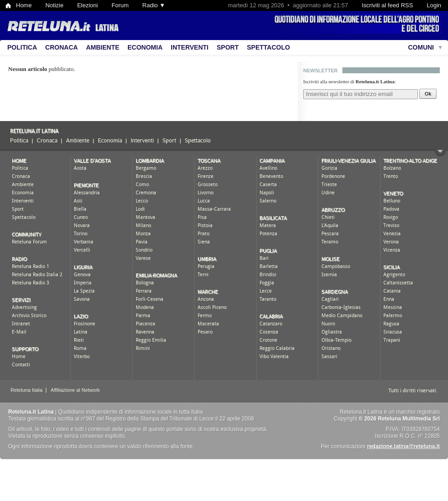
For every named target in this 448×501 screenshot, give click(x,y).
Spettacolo (268, 47)
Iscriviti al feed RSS (387, 5)
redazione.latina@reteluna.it (403, 446)
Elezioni (87, 5)
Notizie (55, 5)
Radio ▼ (154, 5)
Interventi (190, 47)
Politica (22, 47)
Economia (145, 47)
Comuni (421, 47)
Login (434, 5)
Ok (428, 94)
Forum (120, 5)
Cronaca (61, 47)
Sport (228, 47)
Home (24, 5)
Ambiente (103, 47)
